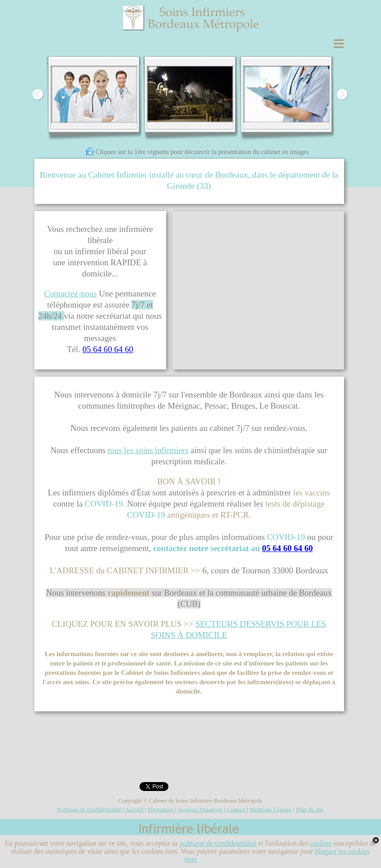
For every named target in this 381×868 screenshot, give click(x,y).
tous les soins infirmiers (148, 450)
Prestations (161, 809)
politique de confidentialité (218, 843)
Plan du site (310, 809)
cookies (321, 843)
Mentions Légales (271, 809)
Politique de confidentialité (89, 809)
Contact (237, 809)
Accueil (134, 809)
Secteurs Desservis (200, 809)
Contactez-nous (70, 294)
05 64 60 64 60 (108, 349)
